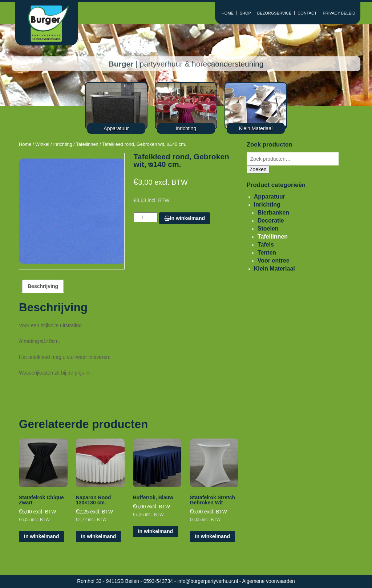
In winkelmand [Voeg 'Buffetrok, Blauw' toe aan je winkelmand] (155, 531)
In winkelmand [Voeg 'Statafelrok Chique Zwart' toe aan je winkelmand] (41, 536)
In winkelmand (185, 218)
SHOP (245, 13)
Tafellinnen (87, 144)
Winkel (42, 144)
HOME (228, 13)
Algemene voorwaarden (269, 581)
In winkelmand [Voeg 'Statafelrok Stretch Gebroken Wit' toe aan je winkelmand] (213, 536)
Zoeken (258, 169)
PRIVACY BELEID (339, 13)
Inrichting (62, 144)
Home (25, 144)
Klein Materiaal (274, 269)
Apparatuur (270, 197)
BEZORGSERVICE (274, 13)
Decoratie (271, 221)
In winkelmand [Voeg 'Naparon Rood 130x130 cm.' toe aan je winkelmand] (98, 536)
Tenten (267, 253)
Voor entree (274, 261)
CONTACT (307, 13)
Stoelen (268, 229)
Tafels (266, 245)
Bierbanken (273, 213)
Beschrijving (43, 286)
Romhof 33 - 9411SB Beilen (109, 581)
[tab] (43, 286)
